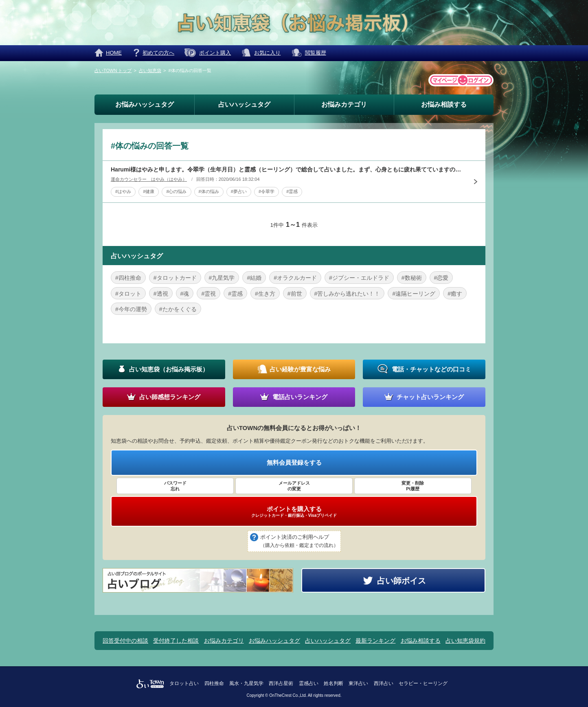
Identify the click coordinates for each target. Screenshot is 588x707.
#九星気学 (222, 278)
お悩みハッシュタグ (145, 104)
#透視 (161, 294)
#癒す (455, 294)
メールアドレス (294, 486)
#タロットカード (175, 278)
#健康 (149, 191)
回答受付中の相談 (125, 641)
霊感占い (309, 683)
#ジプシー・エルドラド (359, 278)
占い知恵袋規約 (465, 641)
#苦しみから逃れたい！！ (347, 294)
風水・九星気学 (246, 683)
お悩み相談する (444, 104)
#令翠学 (267, 191)
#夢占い (239, 191)
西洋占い (384, 683)
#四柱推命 (128, 278)
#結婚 (254, 278)
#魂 (185, 294)
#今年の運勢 (131, 309)
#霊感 (292, 191)
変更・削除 (413, 486)
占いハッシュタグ (244, 104)
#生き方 (265, 294)
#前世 (295, 294)
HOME (114, 53)
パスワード (175, 486)
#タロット (128, 294)
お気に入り (267, 53)
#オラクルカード (295, 278)
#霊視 (208, 294)
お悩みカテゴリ (344, 104)
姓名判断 (333, 683)
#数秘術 (412, 278)
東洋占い (358, 683)
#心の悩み (176, 191)
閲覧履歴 (316, 53)
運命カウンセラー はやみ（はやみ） (149, 179)
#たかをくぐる (178, 309)
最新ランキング (375, 641)
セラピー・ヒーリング (423, 683)
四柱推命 (214, 683)
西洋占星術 (281, 683)
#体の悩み (209, 191)
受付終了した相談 (176, 641)
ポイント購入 (215, 53)
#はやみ (123, 191)
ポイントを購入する (294, 512)
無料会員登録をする (294, 462)
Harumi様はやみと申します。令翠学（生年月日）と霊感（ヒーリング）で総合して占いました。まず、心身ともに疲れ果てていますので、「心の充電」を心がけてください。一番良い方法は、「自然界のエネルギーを (288, 169)
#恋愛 (441, 278)
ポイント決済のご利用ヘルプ (299, 542)
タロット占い (184, 683)
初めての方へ (158, 53)
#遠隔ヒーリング (414, 294)
